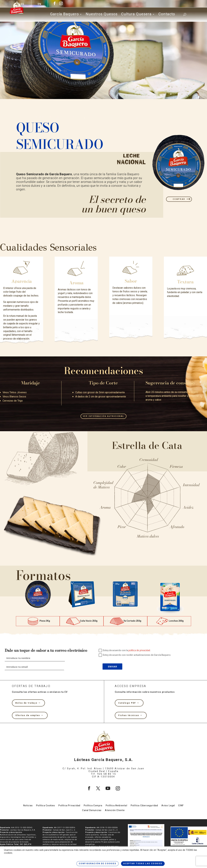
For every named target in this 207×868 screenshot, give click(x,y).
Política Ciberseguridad (144, 806)
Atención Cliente (115, 811)
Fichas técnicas (129, 715)
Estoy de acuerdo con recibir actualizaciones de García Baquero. (135, 655)
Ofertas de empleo (28, 715)
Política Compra (93, 806)
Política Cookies (46, 806)
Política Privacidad (69, 806)
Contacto (167, 15)
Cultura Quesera (136, 15)
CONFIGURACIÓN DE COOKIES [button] (98, 864)
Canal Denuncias (92, 811)
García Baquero (64, 15)
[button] (20, 599)
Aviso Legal (168, 806)
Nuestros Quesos (102, 15)
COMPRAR (179, 199)
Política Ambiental (116, 806)
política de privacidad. (139, 650)
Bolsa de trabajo (26, 703)
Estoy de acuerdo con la (125, 650)
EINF (181, 806)
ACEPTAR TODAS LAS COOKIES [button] (143, 864)
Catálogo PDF (127, 703)
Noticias (28, 806)
